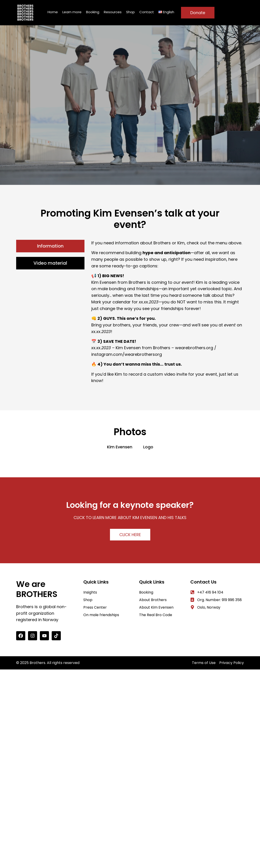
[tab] (50, 246)
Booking (93, 12)
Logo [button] (148, 447)
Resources (113, 12)
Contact (147, 12)
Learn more (72, 12)
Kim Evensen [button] (120, 447)
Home (53, 12)
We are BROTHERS (37, 589)
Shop (130, 12)
